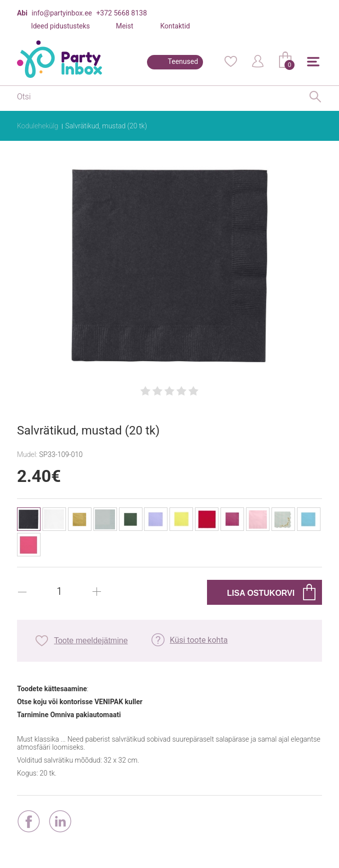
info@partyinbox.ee (62, 13)
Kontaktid (175, 26)
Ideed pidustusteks (60, 26)
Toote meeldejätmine (91, 641)
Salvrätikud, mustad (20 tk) (106, 126)
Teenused (183, 61)
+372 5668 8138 (121, 13)
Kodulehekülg (38, 126)
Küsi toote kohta (199, 640)
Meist (125, 26)
